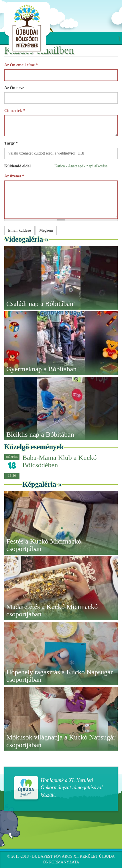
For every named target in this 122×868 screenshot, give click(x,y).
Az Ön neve (14, 88)
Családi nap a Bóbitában (40, 304)
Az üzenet (14, 176)
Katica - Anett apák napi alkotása (81, 166)
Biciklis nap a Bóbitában (40, 434)
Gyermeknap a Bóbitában (41, 369)
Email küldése (19, 230)
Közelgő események (34, 447)
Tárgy (11, 143)
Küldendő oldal (17, 166)
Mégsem (46, 230)
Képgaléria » (42, 484)
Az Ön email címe (21, 65)
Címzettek (15, 111)
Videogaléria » (26, 239)
